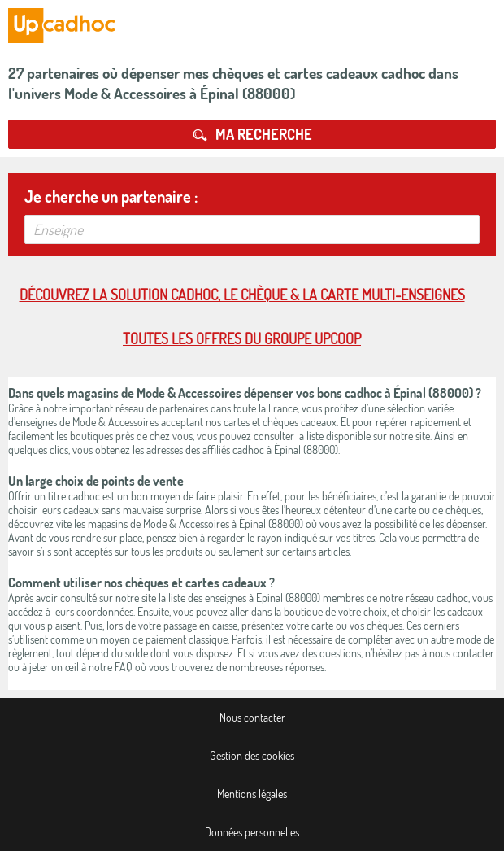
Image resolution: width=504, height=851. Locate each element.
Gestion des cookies (252, 755)
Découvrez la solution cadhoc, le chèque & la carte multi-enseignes (242, 295)
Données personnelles (252, 832)
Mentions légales (252, 794)
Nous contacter (252, 717)
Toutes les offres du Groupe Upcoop (242, 338)
